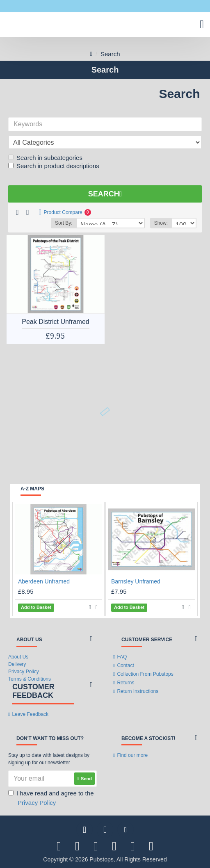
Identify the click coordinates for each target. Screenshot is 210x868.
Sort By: (64, 223)
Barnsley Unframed (136, 581)
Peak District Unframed (56, 322)
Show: (161, 223)
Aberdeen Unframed (44, 581)
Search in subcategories (45, 158)
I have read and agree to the (51, 799)
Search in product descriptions (54, 166)
